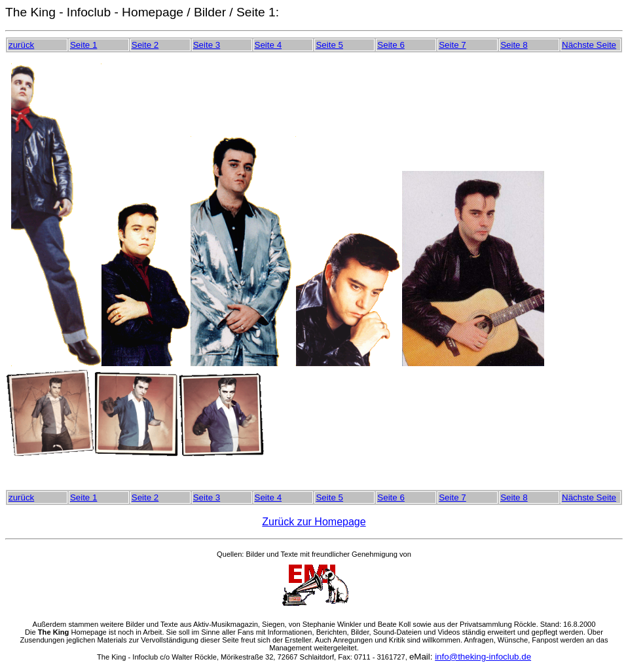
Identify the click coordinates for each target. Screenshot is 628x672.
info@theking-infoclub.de (483, 657)
